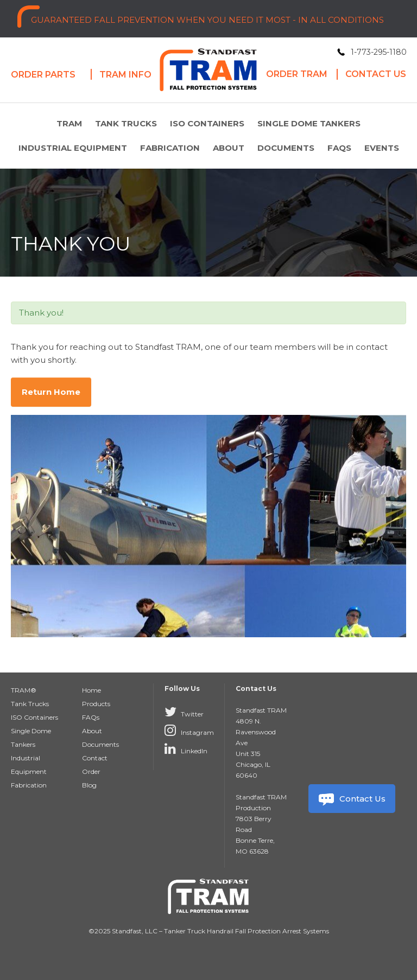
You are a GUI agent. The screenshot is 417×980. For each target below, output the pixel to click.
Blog (89, 785)
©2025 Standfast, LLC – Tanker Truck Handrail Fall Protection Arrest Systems (209, 931)
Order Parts (43, 75)
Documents (286, 148)
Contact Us (351, 799)
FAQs (339, 148)
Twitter (184, 712)
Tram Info (125, 75)
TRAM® (24, 690)
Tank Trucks (126, 123)
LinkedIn (186, 748)
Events (382, 148)
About (229, 148)
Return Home (51, 392)
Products (96, 704)
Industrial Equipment (73, 148)
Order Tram (297, 74)
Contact (95, 758)
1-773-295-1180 (379, 52)
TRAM (69, 123)
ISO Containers (207, 123)
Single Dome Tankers (309, 123)
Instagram (189, 730)
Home (91, 690)
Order (91, 771)
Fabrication (170, 148)
